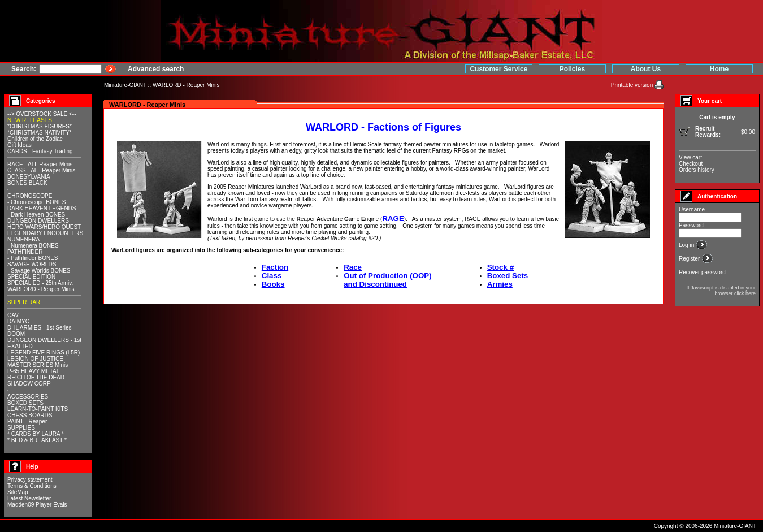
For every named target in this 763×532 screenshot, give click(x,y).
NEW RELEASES (30, 120)
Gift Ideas (19, 145)
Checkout (691, 164)
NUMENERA (23, 239)
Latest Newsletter (29, 498)
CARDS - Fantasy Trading (40, 151)
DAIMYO (18, 321)
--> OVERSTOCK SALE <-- (42, 114)
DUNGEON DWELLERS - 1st (44, 340)
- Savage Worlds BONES (39, 271)
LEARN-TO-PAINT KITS (38, 409)
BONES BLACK (27, 183)
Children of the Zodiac (35, 139)
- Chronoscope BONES (36, 202)
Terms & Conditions (32, 486)
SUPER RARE (26, 302)
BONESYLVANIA (29, 177)
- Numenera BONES (33, 246)
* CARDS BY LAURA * (36, 434)
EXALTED (20, 346)
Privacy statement (30, 480)
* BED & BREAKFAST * (37, 440)
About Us (646, 69)
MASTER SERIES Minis (38, 365)
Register (690, 259)
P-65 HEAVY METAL (33, 371)
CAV (13, 315)
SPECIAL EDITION (31, 277)
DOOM (16, 334)
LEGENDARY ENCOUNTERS (45, 233)
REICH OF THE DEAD (36, 377)
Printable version (633, 85)
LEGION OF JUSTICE (35, 359)
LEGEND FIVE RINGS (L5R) (44, 352)
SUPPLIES (21, 428)
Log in (687, 245)
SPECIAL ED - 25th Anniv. (40, 283)
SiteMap (18, 492)
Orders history (697, 170)
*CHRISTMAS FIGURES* (40, 126)
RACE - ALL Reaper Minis (40, 164)
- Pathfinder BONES (32, 258)
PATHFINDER (25, 252)
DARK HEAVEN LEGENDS (42, 208)
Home (719, 69)
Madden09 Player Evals (37, 505)
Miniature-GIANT (125, 85)
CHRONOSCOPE (30, 196)
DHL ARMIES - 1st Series (40, 328)
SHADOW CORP (29, 384)
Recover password (702, 272)
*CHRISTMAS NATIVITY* (40, 133)
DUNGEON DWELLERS (38, 221)
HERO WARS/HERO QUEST (44, 227)
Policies (572, 69)
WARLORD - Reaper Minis (186, 85)
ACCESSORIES (28, 397)
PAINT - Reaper (27, 421)
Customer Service (498, 69)
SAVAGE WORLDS (32, 264)
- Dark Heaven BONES (36, 215)
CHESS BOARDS (30, 415)
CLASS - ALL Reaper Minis (41, 170)
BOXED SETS (25, 403)
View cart (690, 157)
